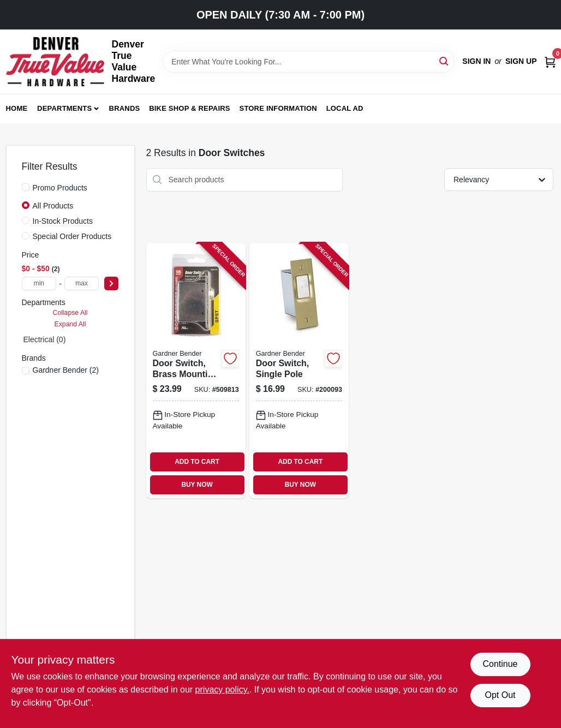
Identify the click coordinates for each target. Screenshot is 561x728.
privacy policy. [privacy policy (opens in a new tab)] (222, 690)
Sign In (476, 61)
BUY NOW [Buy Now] (197, 485)
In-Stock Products (63, 221)
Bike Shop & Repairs (190, 108)
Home (17, 108)
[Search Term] (309, 62)
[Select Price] (111, 284)
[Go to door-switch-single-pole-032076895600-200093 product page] (299, 371)
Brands (125, 108)
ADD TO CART (197, 462)
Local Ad (345, 108)
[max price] (82, 284)
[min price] (39, 284)
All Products (53, 206)
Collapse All (70, 313)
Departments (64, 108)
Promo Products (60, 188)
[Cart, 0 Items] (550, 61)
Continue (500, 664)
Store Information (278, 108)
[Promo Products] (26, 187)
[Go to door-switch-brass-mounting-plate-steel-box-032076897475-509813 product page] (196, 371)
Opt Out (500, 695)
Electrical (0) (45, 339)
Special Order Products (72, 236)
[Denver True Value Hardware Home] (55, 62)
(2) (66, 370)
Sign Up (521, 61)
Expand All (70, 324)
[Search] (444, 61)
